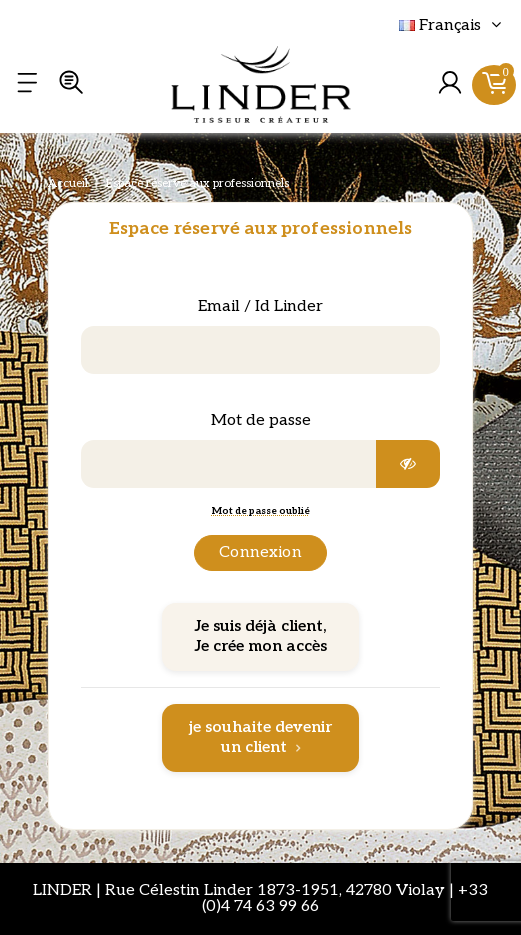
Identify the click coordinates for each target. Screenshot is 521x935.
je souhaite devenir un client (260, 737)
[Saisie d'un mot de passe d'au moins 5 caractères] (229, 464)
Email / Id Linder (260, 306)
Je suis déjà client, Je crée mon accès (261, 636)
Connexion (260, 552)
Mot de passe (261, 420)
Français (452, 25)
